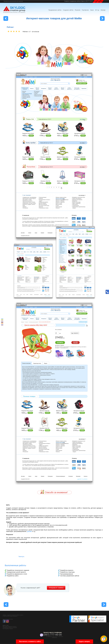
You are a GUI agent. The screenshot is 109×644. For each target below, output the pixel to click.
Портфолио (85, 10)
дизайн (29, 531)
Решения (78, 10)
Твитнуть (21, 557)
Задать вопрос (84, 641)
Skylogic (103, 10)
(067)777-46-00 (89, 1)
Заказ (92, 10)
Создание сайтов (68, 10)
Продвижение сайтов (55, 10)
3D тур (97, 10)
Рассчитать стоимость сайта (30, 641)
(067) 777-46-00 (53, 635)
